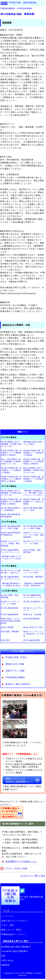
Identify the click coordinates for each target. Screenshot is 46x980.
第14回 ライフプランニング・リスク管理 (11, 603)
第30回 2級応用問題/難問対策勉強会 (11, 516)
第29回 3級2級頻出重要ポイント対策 (33, 509)
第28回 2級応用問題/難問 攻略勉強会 (11, 534)
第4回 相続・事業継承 (10, 632)
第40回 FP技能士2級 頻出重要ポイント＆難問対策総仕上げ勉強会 (34, 461)
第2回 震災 (5, 640)
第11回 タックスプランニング (33, 609)
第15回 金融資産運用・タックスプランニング (33, 596)
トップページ (7, 916)
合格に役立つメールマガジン (15, 921)
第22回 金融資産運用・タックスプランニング (11, 551)
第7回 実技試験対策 (31, 619)
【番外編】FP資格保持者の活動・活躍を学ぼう (34, 584)
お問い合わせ (7, 960)
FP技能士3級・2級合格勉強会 (23, 2)
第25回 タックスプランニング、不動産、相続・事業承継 (11, 543)
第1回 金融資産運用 (31, 640)
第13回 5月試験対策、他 (33, 602)
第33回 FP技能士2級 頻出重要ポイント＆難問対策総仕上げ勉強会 (11, 502)
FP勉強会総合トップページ (14, 934)
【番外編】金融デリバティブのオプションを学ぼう (11, 559)
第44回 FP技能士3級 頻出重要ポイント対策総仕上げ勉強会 (34, 453)
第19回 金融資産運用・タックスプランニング (11, 578)
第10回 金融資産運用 (10, 614)
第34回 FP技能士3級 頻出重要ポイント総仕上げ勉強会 (34, 502)
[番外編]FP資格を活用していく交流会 (33, 443)
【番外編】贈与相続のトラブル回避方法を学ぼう (11, 584)
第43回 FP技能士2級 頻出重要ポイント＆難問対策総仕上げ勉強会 (11, 453)
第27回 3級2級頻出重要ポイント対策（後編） (33, 527)
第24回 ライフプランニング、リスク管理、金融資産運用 (33, 535)
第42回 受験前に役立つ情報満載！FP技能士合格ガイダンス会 (11, 444)
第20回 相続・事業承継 (33, 577)
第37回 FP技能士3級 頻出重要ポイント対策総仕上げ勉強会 (34, 479)
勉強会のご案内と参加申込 (18, 684)
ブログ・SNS (7, 925)
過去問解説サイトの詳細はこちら (21, 861)
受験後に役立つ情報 (15, 664)
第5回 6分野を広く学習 (33, 627)
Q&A (3, 956)
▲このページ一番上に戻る (33, 876)
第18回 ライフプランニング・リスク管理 (33, 571)
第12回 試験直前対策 (10, 608)
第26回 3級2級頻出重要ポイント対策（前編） (11, 527)
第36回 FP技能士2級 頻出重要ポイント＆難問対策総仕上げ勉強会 (11, 479)
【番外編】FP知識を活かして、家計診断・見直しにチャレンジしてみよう (34, 493)
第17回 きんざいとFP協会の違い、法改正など (11, 571)
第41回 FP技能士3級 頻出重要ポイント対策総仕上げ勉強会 (11, 470)
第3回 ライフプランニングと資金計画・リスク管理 (33, 634)
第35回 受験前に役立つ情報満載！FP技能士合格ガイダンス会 (34, 470)
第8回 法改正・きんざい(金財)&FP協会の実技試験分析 (11, 621)
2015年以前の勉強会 (25, 8)
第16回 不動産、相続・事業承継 (11, 596)
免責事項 (5, 965)
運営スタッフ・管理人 (12, 930)
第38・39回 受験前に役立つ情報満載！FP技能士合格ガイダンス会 (11, 461)
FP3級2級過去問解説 (15, 677)
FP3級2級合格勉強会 (8, 8)
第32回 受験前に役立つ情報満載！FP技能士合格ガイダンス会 (11, 493)
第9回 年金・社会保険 (32, 614)
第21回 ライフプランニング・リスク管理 (33, 542)
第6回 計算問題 (7, 627)
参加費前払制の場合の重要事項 (16, 947)
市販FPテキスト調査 (15, 671)
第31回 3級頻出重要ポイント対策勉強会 (11, 509)
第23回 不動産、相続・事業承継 (33, 551)
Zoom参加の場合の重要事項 (14, 951)
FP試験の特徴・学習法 (16, 657)
